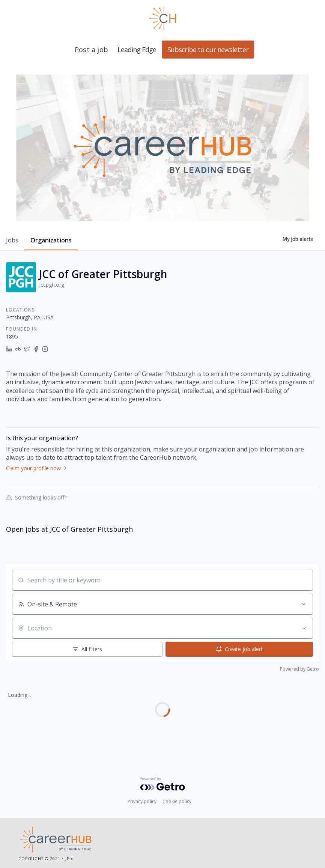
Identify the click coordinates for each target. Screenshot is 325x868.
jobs (12, 240)
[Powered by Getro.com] (162, 784)
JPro (69, 859)
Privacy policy (142, 801)
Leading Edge (162, 18)
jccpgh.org (52, 285)
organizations (51, 240)
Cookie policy (177, 801)
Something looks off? (36, 497)
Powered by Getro (299, 669)
